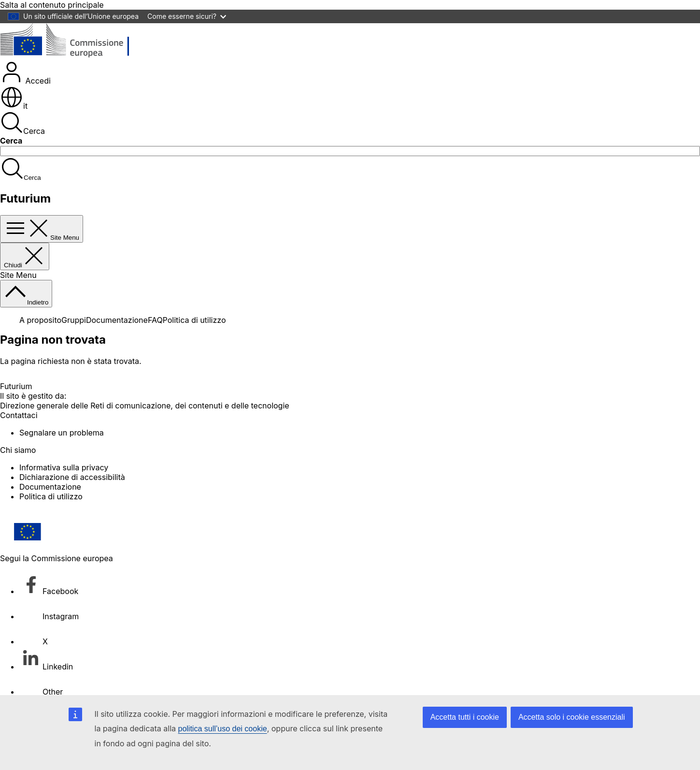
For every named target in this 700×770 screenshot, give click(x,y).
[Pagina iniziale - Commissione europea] (70, 56)
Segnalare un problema (62, 433)
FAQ (155, 320)
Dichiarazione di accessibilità (72, 477)
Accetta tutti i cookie (465, 717)
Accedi (25, 81)
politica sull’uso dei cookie (223, 729)
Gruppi (74, 320)
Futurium (25, 198)
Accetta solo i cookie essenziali (572, 717)
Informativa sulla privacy (64, 467)
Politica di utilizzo (194, 320)
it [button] (14, 106)
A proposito (40, 320)
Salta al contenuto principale (52, 5)
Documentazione (117, 320)
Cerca (22, 131)
